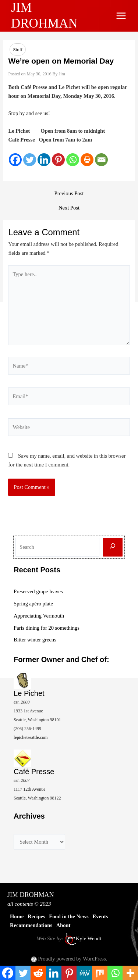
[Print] (87, 160)
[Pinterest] (58, 160)
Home (17, 916)
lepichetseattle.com (31, 737)
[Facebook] (15, 160)
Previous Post (69, 194)
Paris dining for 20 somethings (47, 628)
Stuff (18, 49)
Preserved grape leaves (38, 591)
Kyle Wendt (89, 938)
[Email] (101, 160)
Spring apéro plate (33, 604)
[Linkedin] (44, 160)
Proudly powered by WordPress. (72, 959)
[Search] (113, 547)
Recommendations (31, 925)
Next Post (69, 208)
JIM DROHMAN (31, 895)
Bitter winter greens (35, 640)
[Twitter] (30, 160)
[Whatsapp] (73, 160)
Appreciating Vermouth (39, 616)
